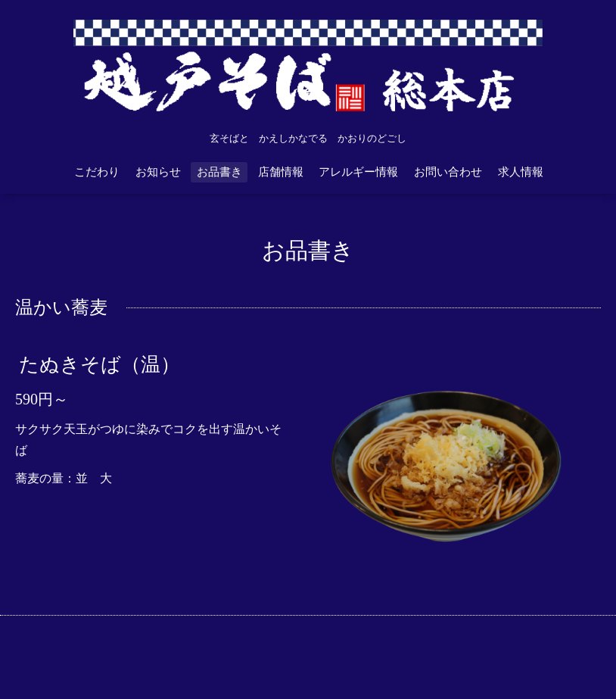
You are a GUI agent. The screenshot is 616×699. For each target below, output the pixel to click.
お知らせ (158, 172)
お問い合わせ (448, 172)
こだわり (97, 172)
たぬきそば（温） (100, 364)
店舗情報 (281, 172)
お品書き (219, 172)
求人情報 (521, 172)
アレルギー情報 (358, 172)
